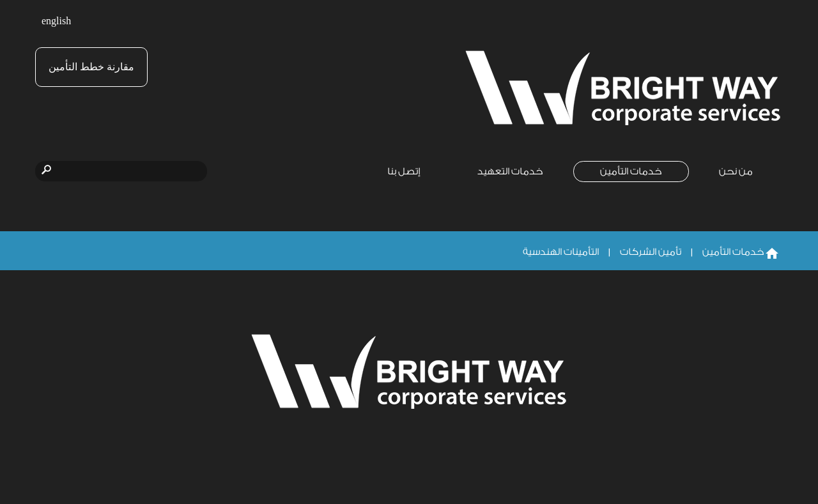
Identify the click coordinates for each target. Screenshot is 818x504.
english (56, 21)
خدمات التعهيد (510, 172)
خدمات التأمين (631, 172)
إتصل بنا (404, 172)
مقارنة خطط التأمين (91, 67)
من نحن (736, 172)
